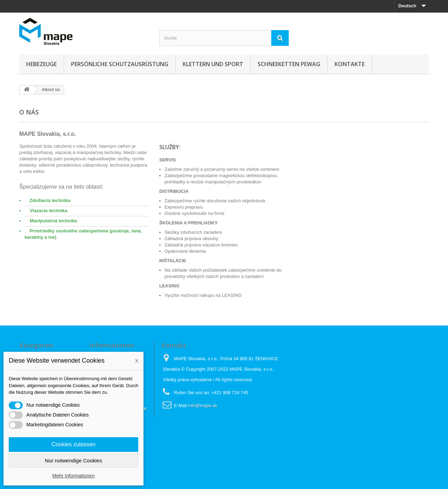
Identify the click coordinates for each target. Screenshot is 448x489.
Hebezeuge (41, 64)
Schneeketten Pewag (289, 64)
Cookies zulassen (73, 444)
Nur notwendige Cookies (73, 460)
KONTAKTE (350, 64)
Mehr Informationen (73, 476)
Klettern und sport (213, 64)
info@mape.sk (202, 406)
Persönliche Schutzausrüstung (120, 64)
